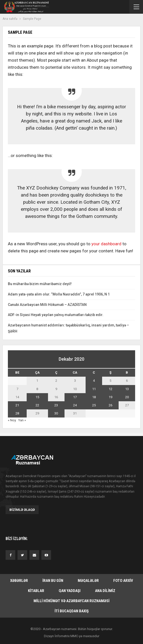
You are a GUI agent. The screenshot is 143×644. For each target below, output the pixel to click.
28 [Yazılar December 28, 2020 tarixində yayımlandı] (17, 413)
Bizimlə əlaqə (22, 510)
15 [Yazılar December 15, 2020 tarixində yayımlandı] (37, 397)
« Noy (12, 420)
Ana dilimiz (105, 591)
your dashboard (106, 244)
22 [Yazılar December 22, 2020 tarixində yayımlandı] (37, 405)
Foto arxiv (123, 581)
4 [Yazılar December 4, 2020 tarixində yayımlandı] (94, 381)
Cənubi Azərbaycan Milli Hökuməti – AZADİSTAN (47, 305)
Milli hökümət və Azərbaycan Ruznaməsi (71, 601)
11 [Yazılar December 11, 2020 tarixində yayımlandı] (94, 389)
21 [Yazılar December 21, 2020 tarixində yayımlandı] (17, 405)
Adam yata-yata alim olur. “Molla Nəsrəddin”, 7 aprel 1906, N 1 (59, 294)
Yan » (22, 420)
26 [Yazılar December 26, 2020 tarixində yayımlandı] (110, 405)
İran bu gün (53, 581)
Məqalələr (88, 581)
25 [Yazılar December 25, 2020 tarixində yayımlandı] (94, 405)
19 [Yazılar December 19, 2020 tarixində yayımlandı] (110, 397)
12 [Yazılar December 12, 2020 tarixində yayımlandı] (110, 389)
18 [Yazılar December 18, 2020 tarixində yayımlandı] (94, 397)
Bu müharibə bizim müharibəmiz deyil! (40, 284)
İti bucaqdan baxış (72, 611)
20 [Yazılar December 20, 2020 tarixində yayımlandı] (127, 397)
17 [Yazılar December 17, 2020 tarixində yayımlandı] (75, 397)
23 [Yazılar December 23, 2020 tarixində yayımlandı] (56, 405)
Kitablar (36, 591)
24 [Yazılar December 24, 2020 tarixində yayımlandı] (75, 405)
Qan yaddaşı (70, 591)
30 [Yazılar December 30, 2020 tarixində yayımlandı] (56, 413)
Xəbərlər (19, 581)
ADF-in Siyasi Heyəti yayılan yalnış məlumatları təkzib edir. (56, 315)
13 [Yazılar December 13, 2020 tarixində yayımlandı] (127, 389)
